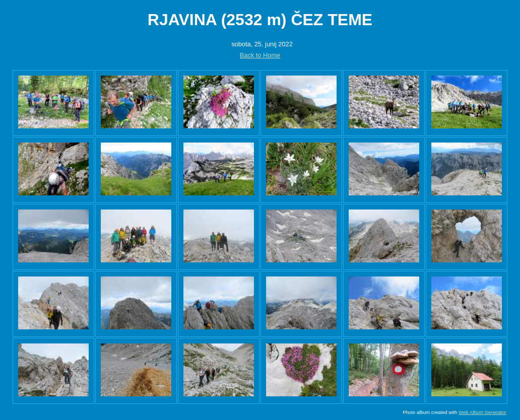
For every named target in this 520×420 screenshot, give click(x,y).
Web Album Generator (482, 412)
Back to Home (260, 55)
